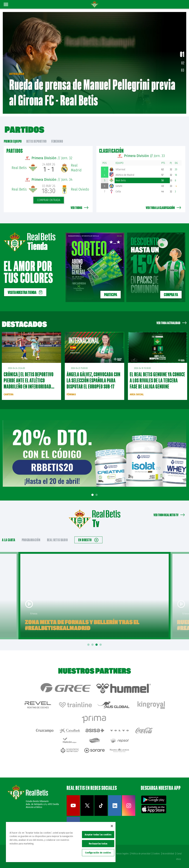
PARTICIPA (111, 295)
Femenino (57, 141)
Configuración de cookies (98, 853)
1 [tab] (93, 495)
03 (183, 70)
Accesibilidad (168, 854)
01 (182, 54)
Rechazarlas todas (98, 844)
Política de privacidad (141, 854)
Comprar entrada (49, 200)
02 (183, 63)
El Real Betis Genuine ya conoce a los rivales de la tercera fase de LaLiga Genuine (157, 380)
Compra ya (171, 295)
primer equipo (13, 141)
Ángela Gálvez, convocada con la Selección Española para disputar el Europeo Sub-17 (93, 380)
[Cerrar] (112, 826)
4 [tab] (101, 645)
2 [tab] (97, 495)
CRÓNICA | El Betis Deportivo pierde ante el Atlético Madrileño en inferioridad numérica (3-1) (29, 383)
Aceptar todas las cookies (98, 835)
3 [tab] (97, 645)
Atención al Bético (34, 807)
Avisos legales (122, 854)
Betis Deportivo (37, 141)
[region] (61, 842)
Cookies (156, 854)
